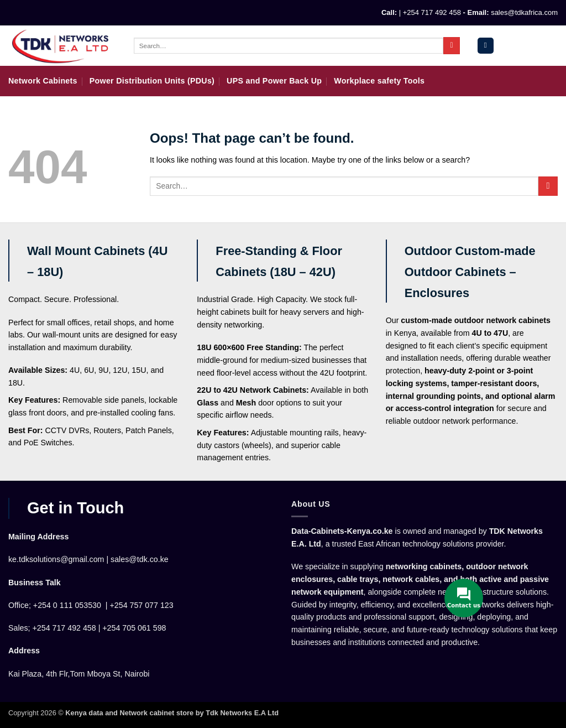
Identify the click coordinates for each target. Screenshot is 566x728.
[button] (485, 46)
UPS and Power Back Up (274, 81)
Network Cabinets (43, 81)
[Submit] (451, 45)
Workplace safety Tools (379, 81)
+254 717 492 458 (432, 12)
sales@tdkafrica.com (524, 12)
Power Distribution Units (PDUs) (152, 81)
